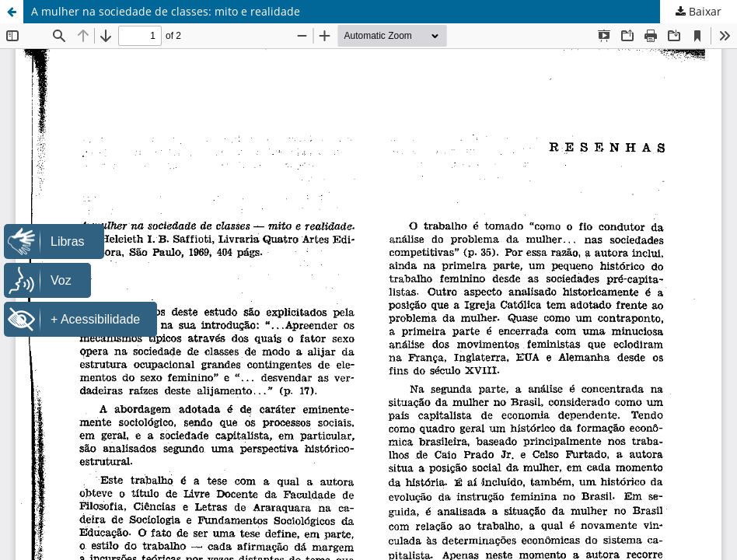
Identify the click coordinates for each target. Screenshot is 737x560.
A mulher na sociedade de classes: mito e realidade (166, 11)
